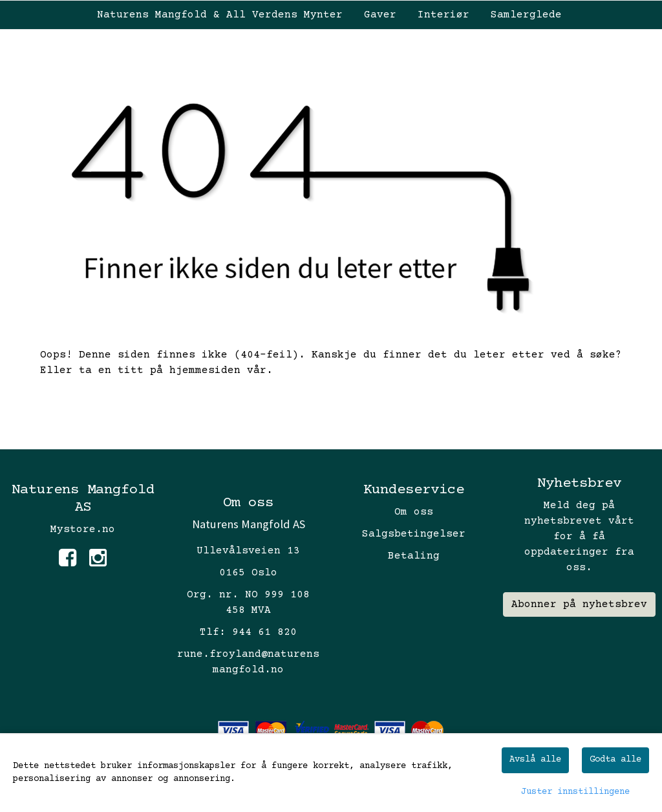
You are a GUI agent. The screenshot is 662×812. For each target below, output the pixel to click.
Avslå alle (535, 760)
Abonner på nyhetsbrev (579, 604)
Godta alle (615, 760)
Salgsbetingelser (414, 534)
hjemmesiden (205, 370)
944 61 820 (264, 632)
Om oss (414, 512)
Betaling (414, 556)
